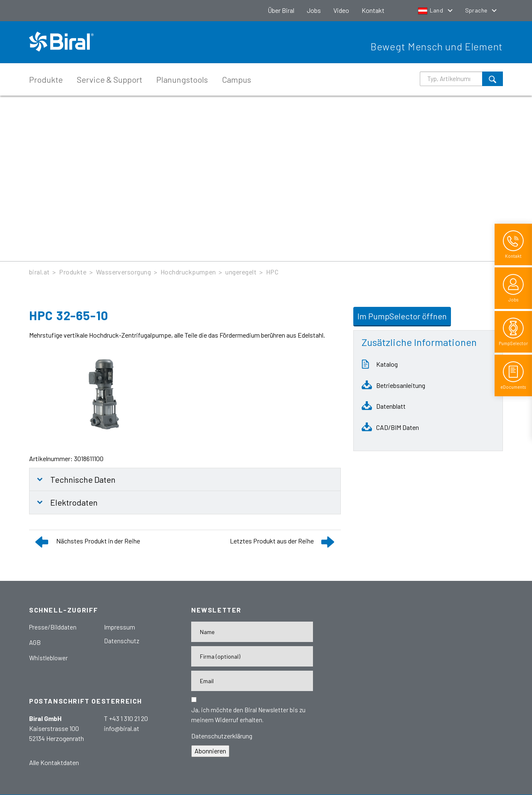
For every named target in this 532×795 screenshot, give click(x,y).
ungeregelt (241, 272)
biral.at (39, 272)
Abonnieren (210, 751)
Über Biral (281, 10)
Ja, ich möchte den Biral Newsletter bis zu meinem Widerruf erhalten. (248, 715)
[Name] (252, 632)
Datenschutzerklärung (222, 736)
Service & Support (110, 79)
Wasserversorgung (124, 272)
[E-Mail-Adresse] (252, 681)
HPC (272, 272)
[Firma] (252, 656)
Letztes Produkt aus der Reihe (272, 541)
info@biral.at (122, 728)
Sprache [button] (477, 10)
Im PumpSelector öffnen (402, 316)
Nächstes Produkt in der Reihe (98, 541)
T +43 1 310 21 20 (126, 718)
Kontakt (373, 10)
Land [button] (431, 10)
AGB (35, 642)
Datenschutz (122, 641)
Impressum (119, 627)
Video (341, 10)
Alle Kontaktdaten (54, 762)
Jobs (314, 10)
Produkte (46, 79)
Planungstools (182, 79)
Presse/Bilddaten (53, 627)
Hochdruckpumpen (188, 272)
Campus (236, 79)
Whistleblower (48, 658)
